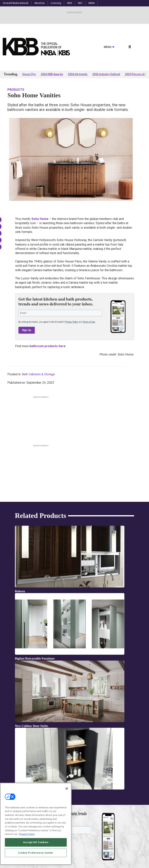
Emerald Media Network (16, 3)
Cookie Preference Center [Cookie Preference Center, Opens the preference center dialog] (36, 853)
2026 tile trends (78, 74)
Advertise (39, 3)
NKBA (91, 3)
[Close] (67, 789)
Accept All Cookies (36, 842)
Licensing (56, 3)
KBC (80, 3)
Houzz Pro (29, 74)
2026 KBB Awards (52, 74)
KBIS (70, 3)
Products (16, 90)
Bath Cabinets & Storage (38, 374)
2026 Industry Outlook (106, 74)
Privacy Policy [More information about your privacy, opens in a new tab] (27, 834)
